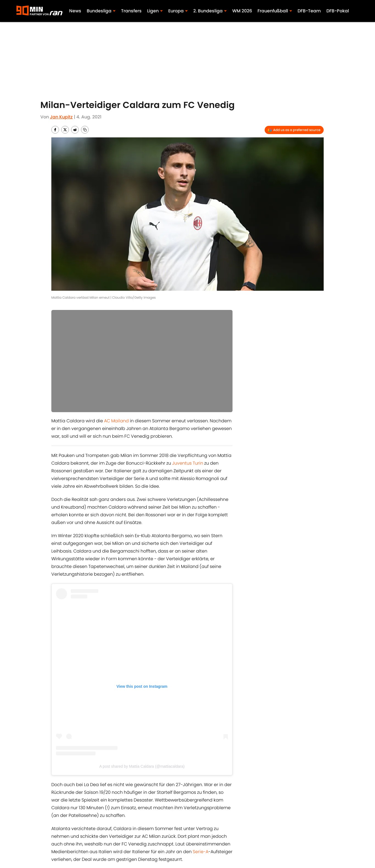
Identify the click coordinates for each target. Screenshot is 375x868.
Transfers (131, 11)
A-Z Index (195, 848)
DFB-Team (309, 11)
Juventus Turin (188, 463)
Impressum (114, 839)
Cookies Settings (254, 848)
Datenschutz (311, 839)
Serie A (114, 776)
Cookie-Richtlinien (256, 839)
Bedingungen (199, 839)
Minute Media (65, 848)
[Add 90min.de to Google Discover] (294, 130)
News (75, 11)
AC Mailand (116, 421)
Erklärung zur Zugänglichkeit (132, 848)
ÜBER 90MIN (63, 839)
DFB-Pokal (338, 11)
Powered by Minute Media (173, 863)
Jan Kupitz (61, 117)
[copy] (85, 130)
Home (57, 801)
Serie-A (201, 654)
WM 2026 (242, 11)
